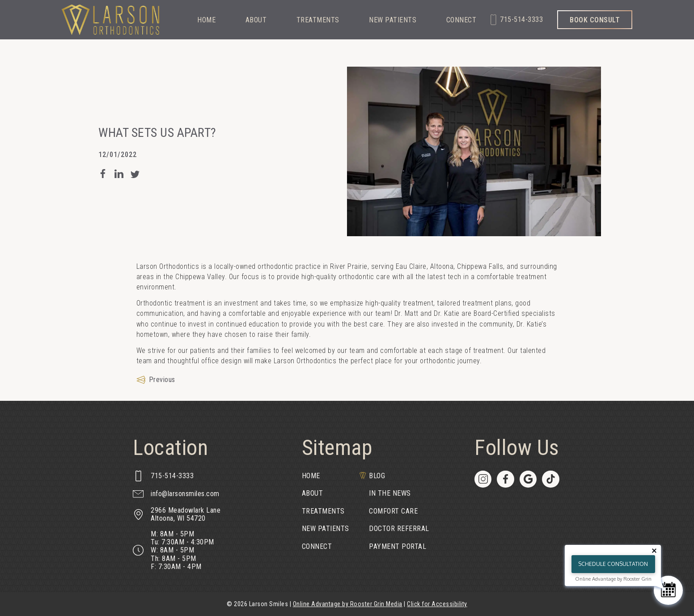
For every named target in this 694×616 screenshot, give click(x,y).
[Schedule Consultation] (668, 590)
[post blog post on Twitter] (135, 174)
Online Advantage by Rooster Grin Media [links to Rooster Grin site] (348, 604)
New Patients (393, 20)
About (256, 20)
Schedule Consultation (613, 564)
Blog (377, 476)
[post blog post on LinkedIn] (119, 174)
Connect (461, 20)
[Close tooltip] (654, 551)
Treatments (318, 20)
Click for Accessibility (437, 604)
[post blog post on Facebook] (103, 174)
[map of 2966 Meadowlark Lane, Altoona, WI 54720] (177, 515)
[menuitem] (332, 476)
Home (206, 20)
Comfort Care (393, 511)
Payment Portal (398, 546)
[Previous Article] (156, 380)
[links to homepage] (110, 20)
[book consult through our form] (595, 20)
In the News (390, 493)
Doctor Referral (399, 529)
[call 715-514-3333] (517, 20)
